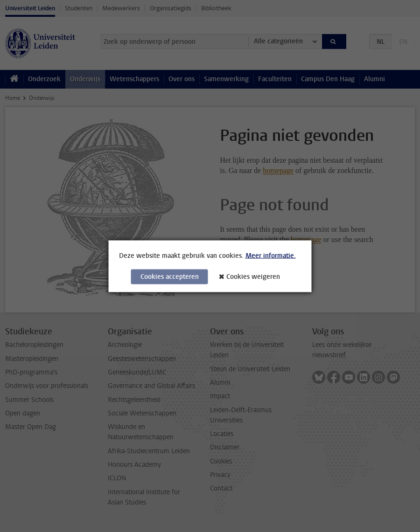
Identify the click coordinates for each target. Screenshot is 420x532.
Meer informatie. (271, 255)
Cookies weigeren (253, 276)
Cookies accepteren (170, 276)
